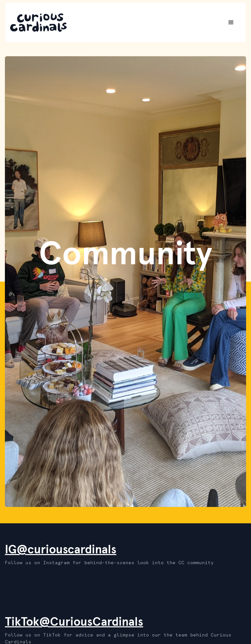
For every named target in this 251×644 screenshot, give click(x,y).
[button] (231, 23)
